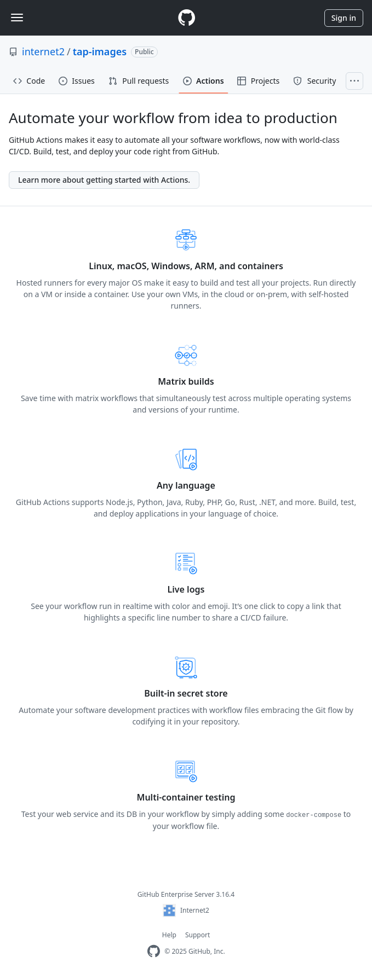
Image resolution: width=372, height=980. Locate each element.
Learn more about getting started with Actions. (104, 180)
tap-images (100, 51)
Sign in (344, 18)
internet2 (43, 51)
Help (169, 935)
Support (198, 935)
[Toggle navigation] (17, 18)
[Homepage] (186, 18)
